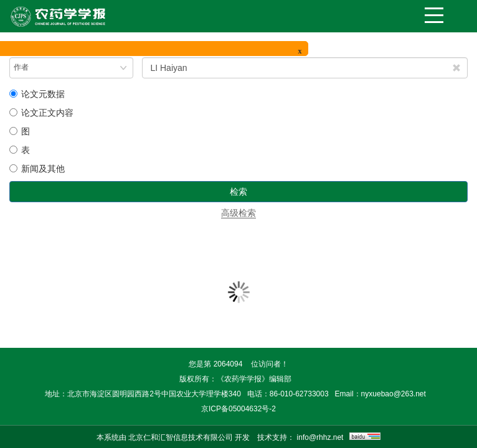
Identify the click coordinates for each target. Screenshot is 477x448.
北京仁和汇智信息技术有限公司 (181, 437)
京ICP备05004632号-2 (238, 409)
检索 (238, 192)
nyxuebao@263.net (394, 394)
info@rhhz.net (320, 437)
